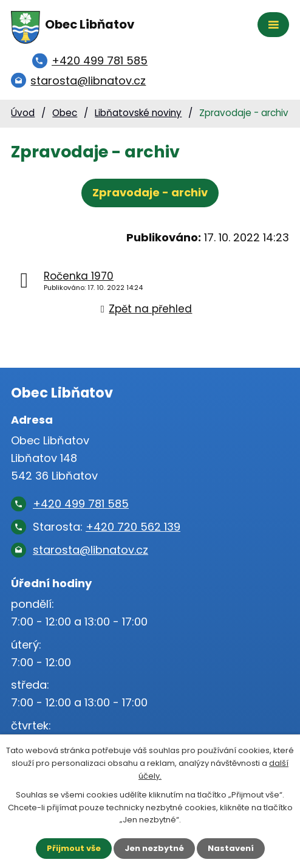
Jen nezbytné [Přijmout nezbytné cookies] (154, 848)
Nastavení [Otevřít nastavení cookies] (231, 848)
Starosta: (107, 527)
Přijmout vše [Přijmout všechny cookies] (74, 848)
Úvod (23, 113)
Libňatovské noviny (138, 113)
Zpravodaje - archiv (150, 192)
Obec (65, 113)
